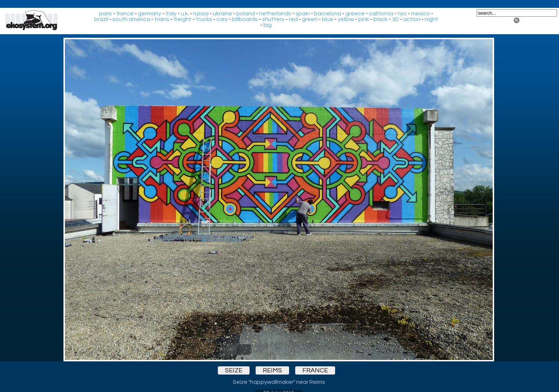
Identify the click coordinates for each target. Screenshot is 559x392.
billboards (245, 19)
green (310, 19)
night (431, 19)
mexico (420, 14)
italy (171, 14)
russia (201, 14)
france (125, 14)
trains (162, 19)
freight (183, 19)
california (381, 14)
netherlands (275, 14)
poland (246, 14)
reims (272, 370)
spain (303, 14)
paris (106, 14)
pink (364, 19)
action (412, 19)
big (268, 25)
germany (150, 14)
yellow (346, 19)
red (293, 19)
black (380, 19)
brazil (101, 19)
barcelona (328, 14)
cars (222, 19)
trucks (204, 19)
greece (355, 14)
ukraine (222, 14)
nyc (402, 14)
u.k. (185, 14)
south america (131, 19)
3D (395, 19)
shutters (273, 19)
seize (234, 370)
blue (328, 19)
